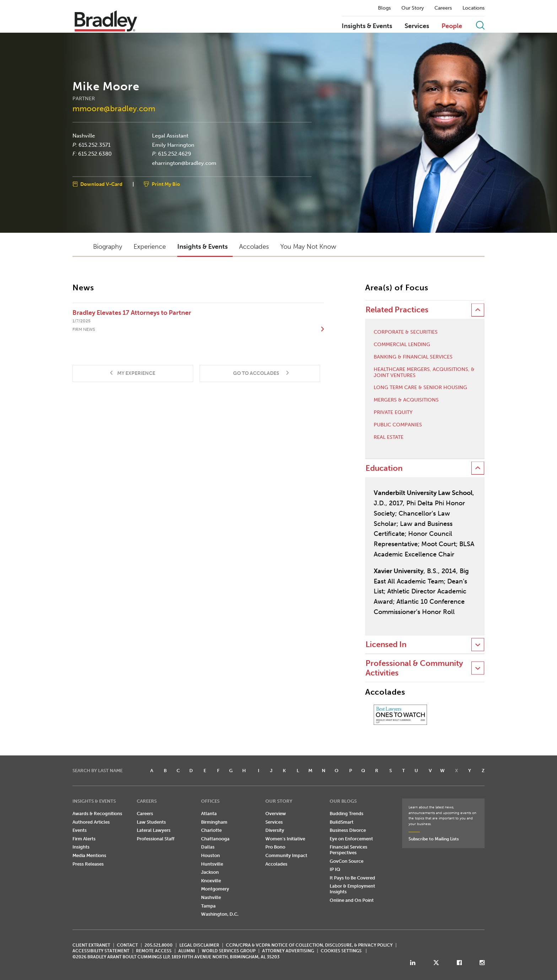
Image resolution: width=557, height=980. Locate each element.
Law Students (151, 822)
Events (80, 830)
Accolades (276, 864)
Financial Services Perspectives (348, 850)
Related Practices (397, 310)
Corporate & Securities (406, 332)
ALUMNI (187, 951)
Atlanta (209, 814)
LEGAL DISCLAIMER (199, 945)
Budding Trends (347, 814)
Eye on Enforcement (351, 839)
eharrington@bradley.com (184, 163)
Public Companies (398, 425)
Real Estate (389, 437)
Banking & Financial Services (413, 357)
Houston (210, 855)
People (452, 26)
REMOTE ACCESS (154, 951)
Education (384, 468)
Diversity (275, 830)
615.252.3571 (94, 145)
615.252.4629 (175, 154)
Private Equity (393, 413)
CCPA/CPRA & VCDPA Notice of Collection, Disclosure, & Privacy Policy (309, 945)
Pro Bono (275, 847)
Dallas (208, 847)
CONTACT (127, 945)
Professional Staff (156, 839)
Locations (474, 8)
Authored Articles (91, 822)
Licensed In (386, 644)
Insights (81, 847)
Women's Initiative (285, 839)
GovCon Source (347, 861)
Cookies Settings (341, 951)
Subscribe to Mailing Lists (434, 839)
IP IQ (335, 869)
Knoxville (211, 881)
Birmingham (214, 822)
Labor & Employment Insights (352, 889)
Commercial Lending (402, 345)
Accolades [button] (254, 247)
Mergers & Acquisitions (406, 400)
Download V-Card (101, 184)
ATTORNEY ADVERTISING (288, 951)
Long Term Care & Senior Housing (420, 388)
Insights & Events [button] (202, 247)
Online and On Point (352, 900)
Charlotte (211, 830)
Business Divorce (348, 830)
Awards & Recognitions (97, 814)
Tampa (208, 906)
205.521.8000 (159, 945)
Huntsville (212, 864)
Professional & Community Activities (414, 668)
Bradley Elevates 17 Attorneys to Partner (132, 313)
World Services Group (229, 951)
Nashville (84, 136)
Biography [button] (108, 247)
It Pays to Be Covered (352, 878)
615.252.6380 (95, 154)
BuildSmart (342, 822)
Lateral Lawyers (154, 830)
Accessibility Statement (101, 951)
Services (417, 26)
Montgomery (215, 889)
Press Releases (88, 864)
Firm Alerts (84, 839)
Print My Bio (166, 184)
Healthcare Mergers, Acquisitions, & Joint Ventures (424, 373)
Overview (276, 814)
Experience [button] (150, 247)
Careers (443, 8)
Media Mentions (89, 855)
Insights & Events (367, 26)
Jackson (210, 872)
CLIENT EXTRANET (91, 945)
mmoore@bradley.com (114, 108)
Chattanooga (215, 839)
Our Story (413, 8)
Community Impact (286, 855)
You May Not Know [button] (308, 247)
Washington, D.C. (220, 914)
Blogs (384, 8)
